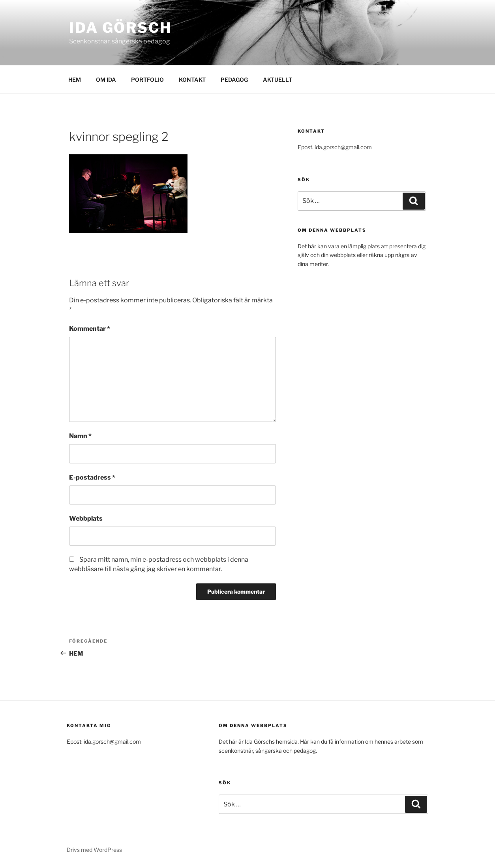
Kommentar (90, 329)
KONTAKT (192, 80)
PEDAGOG (234, 80)
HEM (75, 80)
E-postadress (92, 477)
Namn (80, 436)
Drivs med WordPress (94, 850)
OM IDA (106, 80)
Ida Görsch (120, 28)
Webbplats (86, 518)
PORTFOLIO (147, 80)
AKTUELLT (277, 80)
